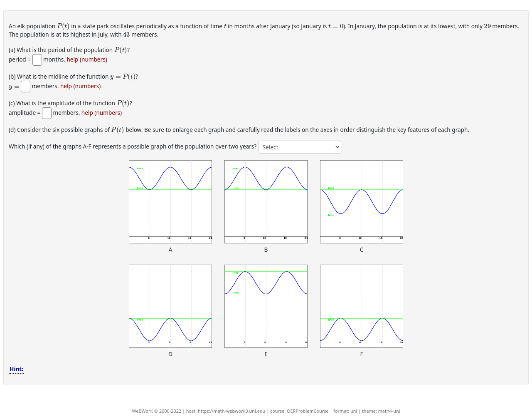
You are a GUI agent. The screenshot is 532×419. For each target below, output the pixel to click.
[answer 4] (300, 147)
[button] (170, 202)
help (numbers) (87, 60)
